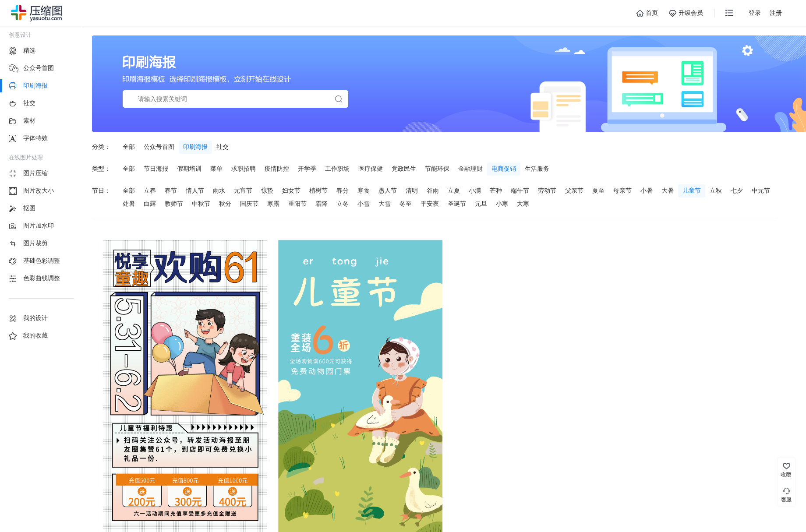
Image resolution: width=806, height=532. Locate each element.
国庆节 (249, 204)
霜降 (322, 204)
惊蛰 (267, 190)
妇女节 (291, 190)
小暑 (647, 190)
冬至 (406, 204)
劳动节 (547, 190)
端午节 (520, 190)
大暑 (668, 190)
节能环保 (437, 169)
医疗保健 (371, 169)
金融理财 (470, 169)
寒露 (273, 204)
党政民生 (404, 169)
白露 (150, 204)
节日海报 (156, 169)
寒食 (364, 190)
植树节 (318, 190)
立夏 (454, 190)
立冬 (343, 204)
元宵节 (243, 190)
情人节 (195, 190)
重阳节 (297, 204)
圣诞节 (457, 204)
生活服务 (537, 169)
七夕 (737, 190)
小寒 (502, 204)
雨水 (219, 190)
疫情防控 (277, 169)
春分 (343, 190)
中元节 (761, 190)
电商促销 (504, 169)
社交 (223, 147)
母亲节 (622, 190)
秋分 (225, 204)
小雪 (364, 204)
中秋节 (201, 204)
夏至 (598, 190)
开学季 (307, 169)
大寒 (523, 204)
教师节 (174, 204)
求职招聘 (244, 169)
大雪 (385, 204)
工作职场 (337, 169)
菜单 (216, 169)
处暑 (129, 204)
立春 (150, 190)
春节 (171, 190)
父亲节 (574, 190)
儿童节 (692, 190)
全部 (129, 147)
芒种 (496, 190)
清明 (412, 190)
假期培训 (189, 169)
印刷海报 (195, 147)
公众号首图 (159, 147)
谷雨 (433, 190)
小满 (475, 190)
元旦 (481, 204)
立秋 (716, 190)
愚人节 (388, 190)
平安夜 (430, 204)
